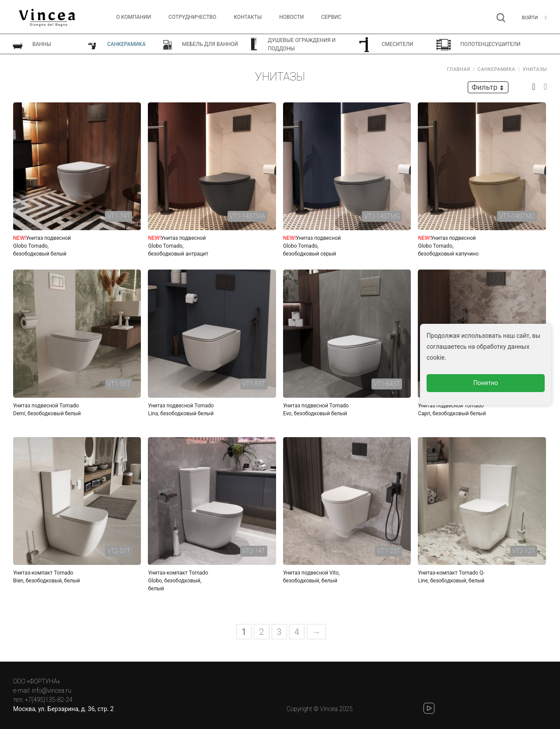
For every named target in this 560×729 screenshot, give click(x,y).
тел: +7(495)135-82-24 (43, 700)
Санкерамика (497, 69)
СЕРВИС (331, 17)
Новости (291, 17)
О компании (134, 17)
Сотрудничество (192, 17)
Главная (459, 69)
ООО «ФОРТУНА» (37, 681)
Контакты (248, 17)
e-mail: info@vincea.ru (42, 690)
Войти (530, 18)
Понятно (486, 383)
